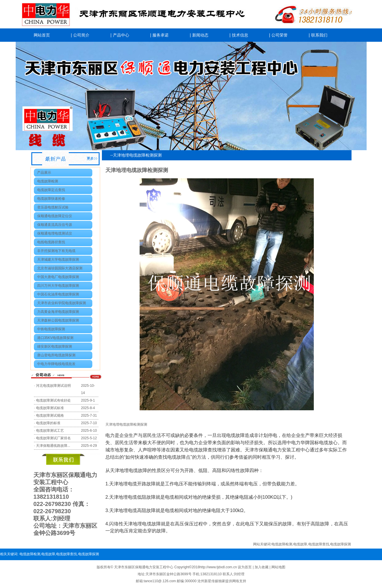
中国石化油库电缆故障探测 (58, 294)
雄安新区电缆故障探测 (55, 346)
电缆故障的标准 (48, 423)
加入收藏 (262, 567)
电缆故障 (300, 544)
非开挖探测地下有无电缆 (56, 251)
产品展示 (44, 173)
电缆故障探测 (340, 544)
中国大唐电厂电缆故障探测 (58, 277)
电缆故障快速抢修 (51, 199)
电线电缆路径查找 (51, 242)
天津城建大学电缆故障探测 (58, 259)
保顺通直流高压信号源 (55, 225)
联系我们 (319, 35)
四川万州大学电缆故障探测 (58, 286)
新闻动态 (200, 35)
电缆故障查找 (319, 544)
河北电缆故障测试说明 (53, 386)
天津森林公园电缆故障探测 (58, 320)
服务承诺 (161, 35)
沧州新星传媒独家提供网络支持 (222, 581)
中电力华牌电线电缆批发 (56, 364)
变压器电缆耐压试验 (53, 207)
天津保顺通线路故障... (53, 446)
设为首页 (245, 567)
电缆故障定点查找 (51, 190)
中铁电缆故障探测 (51, 329)
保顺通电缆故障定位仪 (55, 216)
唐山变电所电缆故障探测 (56, 355)
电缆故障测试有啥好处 (53, 400)
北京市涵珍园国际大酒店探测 (60, 268)
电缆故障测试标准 (50, 408)
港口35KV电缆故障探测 (55, 338)
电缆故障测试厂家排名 (53, 438)
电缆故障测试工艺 (50, 431)
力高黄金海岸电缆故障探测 (58, 312)
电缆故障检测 (48, 181)
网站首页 (42, 35)
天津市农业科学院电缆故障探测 (62, 303)
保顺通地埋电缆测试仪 (55, 233)
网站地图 (278, 567)
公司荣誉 (280, 35)
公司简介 (81, 35)
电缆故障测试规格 (50, 415)
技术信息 (240, 35)
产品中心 (121, 35)
